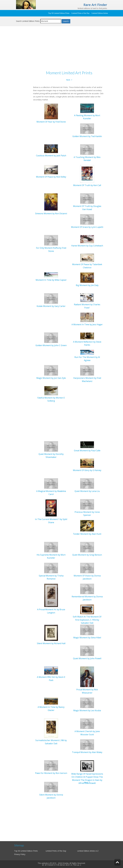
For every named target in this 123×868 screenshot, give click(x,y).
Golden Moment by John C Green (51, 345)
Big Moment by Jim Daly (87, 285)
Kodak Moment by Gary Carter (51, 306)
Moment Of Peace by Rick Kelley (51, 177)
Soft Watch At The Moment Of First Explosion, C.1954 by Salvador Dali (87, 620)
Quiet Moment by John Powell (87, 658)
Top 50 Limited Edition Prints (59, 13)
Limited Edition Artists (100, 13)
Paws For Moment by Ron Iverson (51, 773)
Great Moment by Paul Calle (87, 451)
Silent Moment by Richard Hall (51, 643)
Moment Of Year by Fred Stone (51, 122)
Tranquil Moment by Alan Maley (87, 752)
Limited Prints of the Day (80, 13)
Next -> (69, 80)
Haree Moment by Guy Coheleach (87, 246)
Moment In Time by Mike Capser (51, 280)
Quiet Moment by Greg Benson (87, 555)
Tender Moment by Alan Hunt (87, 534)
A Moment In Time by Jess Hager (87, 324)
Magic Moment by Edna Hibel (87, 638)
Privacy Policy (20, 854)
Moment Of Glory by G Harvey (87, 470)
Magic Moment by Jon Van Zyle (51, 378)
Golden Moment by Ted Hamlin (87, 136)
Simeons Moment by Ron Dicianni (51, 213)
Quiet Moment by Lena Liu (87, 491)
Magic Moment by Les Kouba (87, 710)
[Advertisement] (62, 49)
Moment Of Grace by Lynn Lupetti (87, 227)
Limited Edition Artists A (87, 851)
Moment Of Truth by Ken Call (87, 185)
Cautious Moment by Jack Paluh (51, 156)
